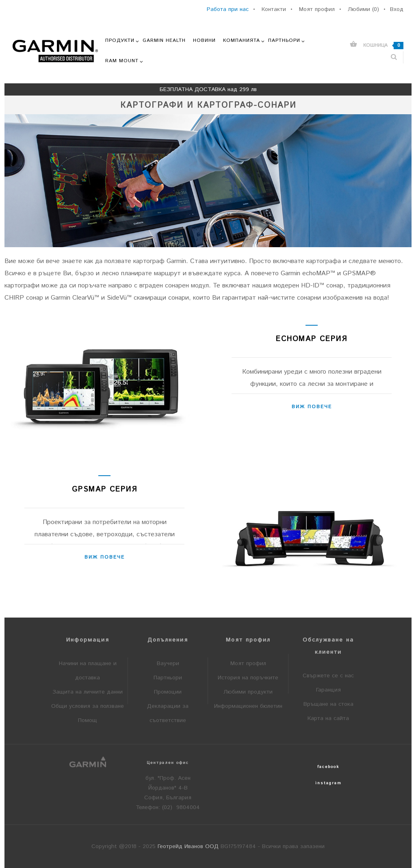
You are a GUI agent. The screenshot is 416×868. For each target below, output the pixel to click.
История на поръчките (248, 678)
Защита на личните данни (88, 692)
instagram (328, 783)
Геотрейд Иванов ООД (188, 846)
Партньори (168, 678)
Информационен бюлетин (248, 706)
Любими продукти (248, 692)
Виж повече (312, 407)
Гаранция (328, 690)
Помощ (88, 720)
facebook (328, 767)
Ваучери (168, 664)
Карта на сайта (328, 718)
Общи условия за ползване (88, 706)
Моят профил (248, 664)
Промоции (168, 692)
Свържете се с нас (328, 676)
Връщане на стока (328, 704)
